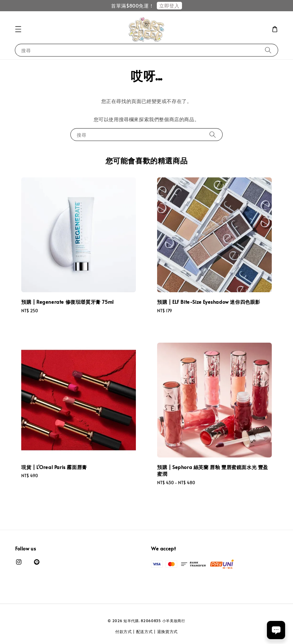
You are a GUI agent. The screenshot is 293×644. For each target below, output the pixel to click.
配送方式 (145, 632)
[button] (18, 29)
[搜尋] (268, 50)
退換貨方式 (168, 632)
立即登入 (169, 5)
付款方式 (124, 632)
